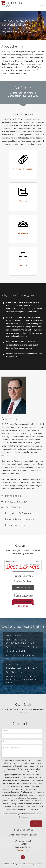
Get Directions (23, 850)
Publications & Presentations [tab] (21, 513)
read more (10, 658)
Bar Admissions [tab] (14, 496)
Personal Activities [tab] (15, 525)
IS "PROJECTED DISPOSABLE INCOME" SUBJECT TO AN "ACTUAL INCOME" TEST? (22, 645)
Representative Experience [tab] (19, 519)
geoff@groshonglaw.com (27, 835)
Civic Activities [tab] (13, 507)
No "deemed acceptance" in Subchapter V (22, 670)
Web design (31, 864)
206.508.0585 (27, 830)
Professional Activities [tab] (17, 502)
